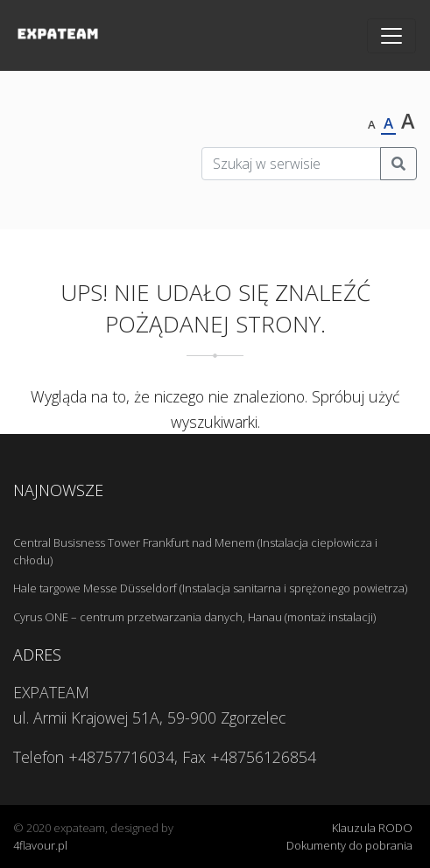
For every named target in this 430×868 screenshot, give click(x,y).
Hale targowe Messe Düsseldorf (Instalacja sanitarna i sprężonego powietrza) (210, 588)
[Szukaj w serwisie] (291, 164)
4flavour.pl (40, 845)
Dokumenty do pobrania (349, 845)
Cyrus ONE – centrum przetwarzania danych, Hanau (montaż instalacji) (194, 617)
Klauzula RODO (372, 828)
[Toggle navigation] (391, 36)
